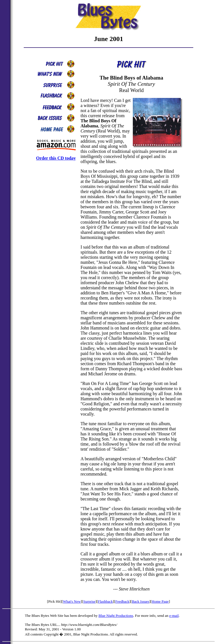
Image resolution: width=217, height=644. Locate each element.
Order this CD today (56, 158)
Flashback (106, 601)
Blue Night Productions (116, 616)
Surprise (89, 601)
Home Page (160, 601)
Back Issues (140, 601)
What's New (72, 601)
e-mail (174, 616)
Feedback (122, 601)
